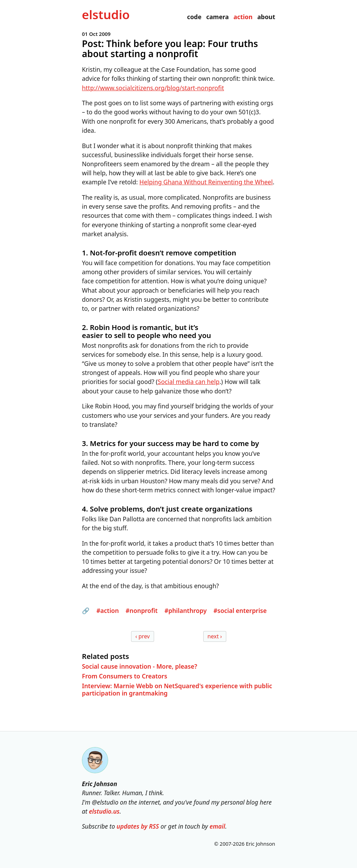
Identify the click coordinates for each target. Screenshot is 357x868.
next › (215, 636)
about (266, 17)
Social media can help (188, 382)
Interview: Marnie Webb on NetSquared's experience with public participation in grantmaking (177, 689)
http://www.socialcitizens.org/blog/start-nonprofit (153, 88)
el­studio (106, 14)
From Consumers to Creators (125, 676)
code (194, 17)
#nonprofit (142, 611)
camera (217, 17)
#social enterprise (240, 611)
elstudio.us (104, 811)
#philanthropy (185, 611)
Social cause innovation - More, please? (139, 666)
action (243, 17)
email (217, 826)
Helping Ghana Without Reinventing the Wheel (206, 182)
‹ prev (142, 636)
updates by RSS (138, 826)
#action (107, 611)
